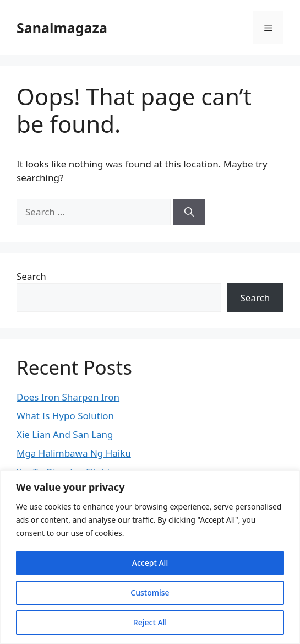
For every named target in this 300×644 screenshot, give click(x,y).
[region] (150, 557)
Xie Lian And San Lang (65, 434)
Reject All (150, 622)
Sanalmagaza (62, 28)
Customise (150, 592)
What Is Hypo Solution (65, 416)
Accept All (150, 563)
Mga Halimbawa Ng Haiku (74, 453)
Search (31, 276)
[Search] (189, 212)
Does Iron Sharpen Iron (68, 397)
